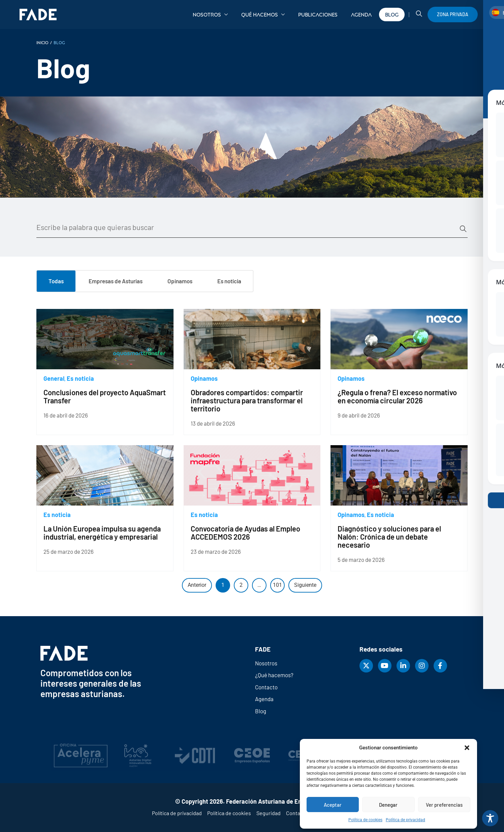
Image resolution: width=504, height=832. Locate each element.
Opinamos (204, 378)
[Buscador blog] (248, 227)
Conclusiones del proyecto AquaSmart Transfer (105, 396)
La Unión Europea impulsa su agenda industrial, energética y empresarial (102, 533)
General (54, 378)
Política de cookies (365, 820)
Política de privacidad (405, 820)
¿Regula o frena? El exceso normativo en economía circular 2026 (397, 396)
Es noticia (80, 378)
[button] (467, 748)
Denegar (388, 805)
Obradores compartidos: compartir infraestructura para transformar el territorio (247, 400)
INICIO (42, 42)
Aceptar (333, 805)
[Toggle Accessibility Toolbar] (490, 818)
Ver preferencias (444, 805)
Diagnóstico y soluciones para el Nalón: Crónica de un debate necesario (389, 537)
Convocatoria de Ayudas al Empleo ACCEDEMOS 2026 (245, 533)
